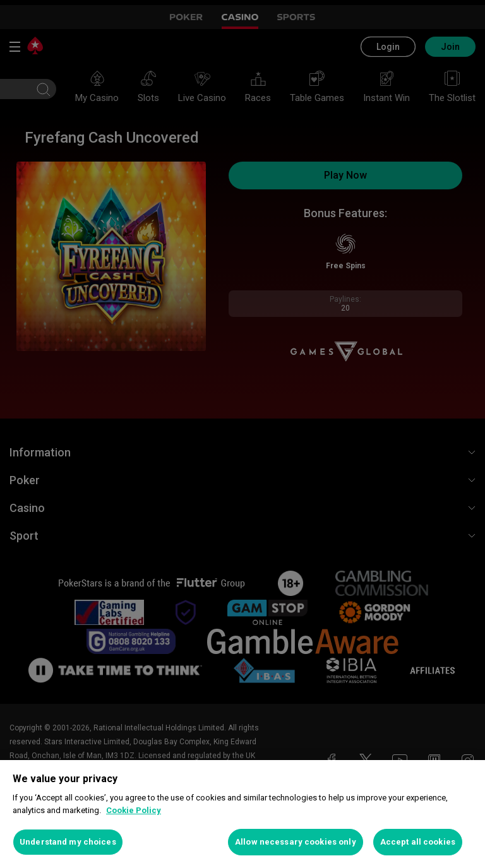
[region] (242, 814)
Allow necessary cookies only (296, 842)
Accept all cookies (418, 842)
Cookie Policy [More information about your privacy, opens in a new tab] (134, 810)
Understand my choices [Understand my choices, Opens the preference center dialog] (68, 842)
